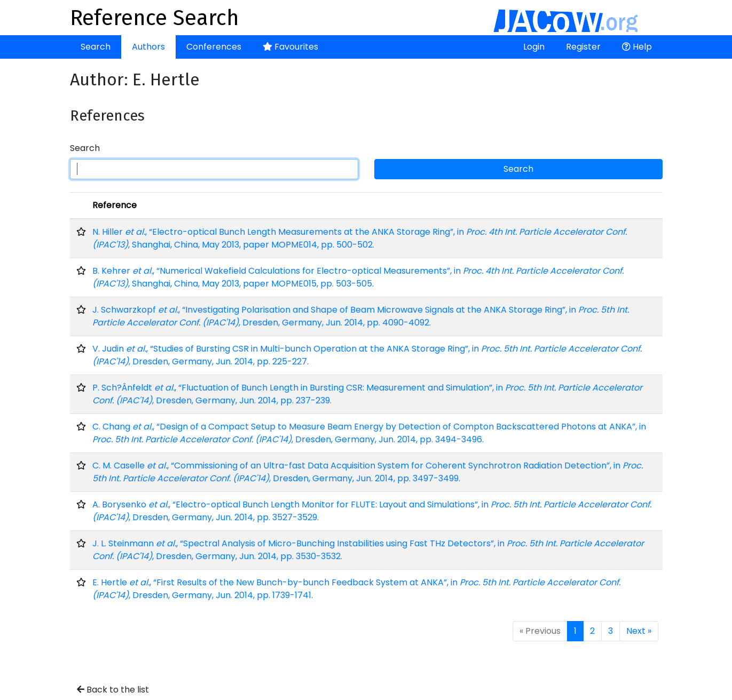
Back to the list (113, 690)
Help (637, 47)
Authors (148, 47)
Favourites (290, 47)
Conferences (214, 47)
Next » (639, 631)
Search (96, 47)
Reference (115, 205)
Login (534, 47)
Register (583, 47)
